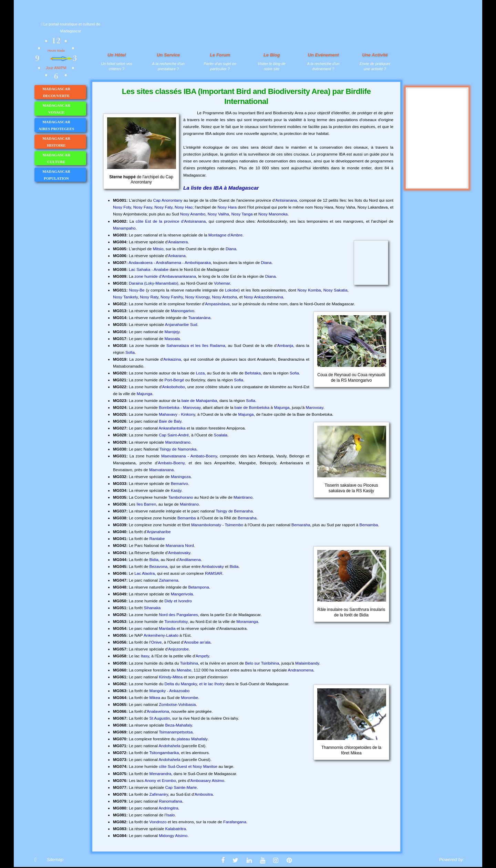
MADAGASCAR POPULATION (64, 175)
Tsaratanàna (199, 318)
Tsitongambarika (164, 753)
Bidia (154, 560)
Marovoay (315, 407)
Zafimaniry (159, 794)
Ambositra (204, 794)
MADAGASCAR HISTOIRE (64, 142)
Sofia (130, 352)
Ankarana (177, 256)
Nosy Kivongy (198, 297)
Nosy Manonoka (273, 214)
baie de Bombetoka (252, 407)
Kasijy (176, 490)
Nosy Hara (227, 207)
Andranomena (301, 670)
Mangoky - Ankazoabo (170, 691)
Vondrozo (158, 822)
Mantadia (167, 628)
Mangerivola (182, 594)
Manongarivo (183, 311)
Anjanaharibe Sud (181, 325)
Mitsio (158, 249)
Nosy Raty (149, 297)
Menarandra (161, 774)
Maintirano (243, 497)
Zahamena (168, 580)
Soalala (221, 435)
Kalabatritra (175, 829)
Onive (156, 642)
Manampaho (124, 228)
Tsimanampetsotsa (176, 732)
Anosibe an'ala (197, 642)
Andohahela (169, 746)
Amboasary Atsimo (207, 781)
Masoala (172, 339)
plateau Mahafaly (192, 739)
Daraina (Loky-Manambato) (154, 283)
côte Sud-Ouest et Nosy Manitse (188, 766)
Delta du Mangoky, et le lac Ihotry (195, 684)
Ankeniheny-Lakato (161, 635)
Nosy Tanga (242, 214)
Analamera (178, 242)
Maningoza (181, 477)
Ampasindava (217, 304)
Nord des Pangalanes (178, 615)
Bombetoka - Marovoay (180, 407)
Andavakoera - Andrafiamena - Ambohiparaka (170, 263)
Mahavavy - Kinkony (177, 414)
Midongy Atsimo (173, 836)
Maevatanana (162, 470)
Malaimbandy (307, 663)
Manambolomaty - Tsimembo (217, 525)
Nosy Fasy (143, 207)
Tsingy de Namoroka (178, 449)
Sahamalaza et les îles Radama (196, 346)
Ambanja (285, 346)
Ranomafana (170, 801)
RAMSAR (214, 573)
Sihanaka (152, 608)
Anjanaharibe (159, 532)
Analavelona (158, 711)
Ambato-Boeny (171, 463)
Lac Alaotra (144, 573)
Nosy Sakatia (335, 290)
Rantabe (157, 539)
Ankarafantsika (172, 428)
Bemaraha (247, 518)
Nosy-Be (137, 290)
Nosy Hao (184, 207)
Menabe (184, 670)
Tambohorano (180, 497)
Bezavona (158, 567)
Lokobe (232, 290)
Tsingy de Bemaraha (234, 511)
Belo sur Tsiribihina (262, 663)
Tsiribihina (189, 663)
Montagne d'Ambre (225, 235)
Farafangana (235, 822)
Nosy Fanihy (172, 297)
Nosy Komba (309, 290)
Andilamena (190, 560)
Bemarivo (179, 484)
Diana (231, 249)
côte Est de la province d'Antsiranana (171, 221)
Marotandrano (178, 442)
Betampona (198, 587)
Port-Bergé (174, 380)
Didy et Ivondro (178, 601)
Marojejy (172, 332)
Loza (200, 373)
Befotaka (253, 373)
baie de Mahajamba (199, 401)
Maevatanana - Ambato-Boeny (189, 456)
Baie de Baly (170, 421)
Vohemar (222, 283)
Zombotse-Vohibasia (177, 705)
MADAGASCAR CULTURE (64, 158)
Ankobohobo (174, 387)
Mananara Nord (180, 546)
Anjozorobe (178, 649)
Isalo (170, 815)
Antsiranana (286, 200)
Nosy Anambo (193, 214)
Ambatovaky (179, 553)
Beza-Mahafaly (178, 725)
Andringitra (168, 808)
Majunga (144, 394)
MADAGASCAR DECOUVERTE (64, 92)
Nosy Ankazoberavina (263, 297)
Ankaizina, (173, 359)
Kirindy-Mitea (171, 677)
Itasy (145, 656)
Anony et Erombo (160, 781)
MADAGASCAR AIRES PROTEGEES (62, 125)
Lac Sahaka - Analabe (149, 269)
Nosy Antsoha (224, 297)
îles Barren (146, 504)
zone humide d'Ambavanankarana (165, 276)
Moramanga (247, 622)
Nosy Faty (163, 207)
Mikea (155, 698)
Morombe (189, 698)
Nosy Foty (122, 207)
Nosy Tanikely (125, 297)
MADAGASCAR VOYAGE (64, 109)
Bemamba (187, 518)
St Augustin (160, 718)
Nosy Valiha (218, 214)
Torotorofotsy (176, 622)
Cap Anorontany (168, 200)
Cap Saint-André (174, 435)
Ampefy (202, 656)
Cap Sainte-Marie (181, 787)
